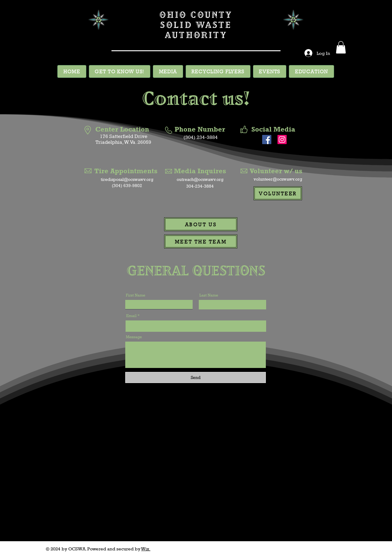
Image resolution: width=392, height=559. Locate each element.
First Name (136, 295)
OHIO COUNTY (196, 15)
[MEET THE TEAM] (201, 241)
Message (134, 337)
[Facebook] (267, 140)
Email (131, 316)
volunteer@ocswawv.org (278, 179)
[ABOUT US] (201, 224)
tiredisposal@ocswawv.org (127, 179)
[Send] (196, 377)
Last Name (209, 295)
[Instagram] (282, 140)
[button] (341, 47)
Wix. (146, 549)
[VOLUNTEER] (278, 193)
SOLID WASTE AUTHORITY (196, 30)
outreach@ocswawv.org (200, 179)
